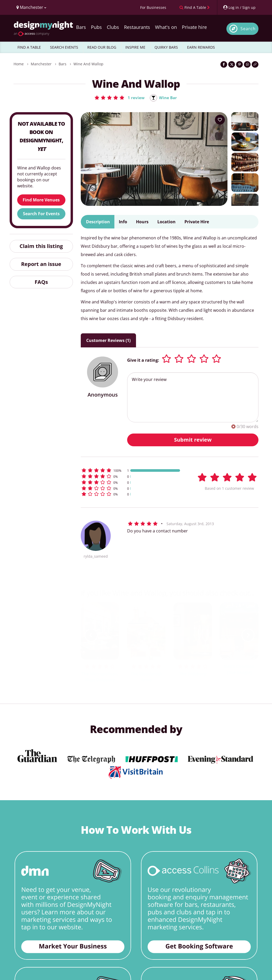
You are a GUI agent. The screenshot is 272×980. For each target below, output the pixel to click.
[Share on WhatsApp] (247, 64)
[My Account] (239, 7)
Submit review (193, 440)
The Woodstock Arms (146, 677)
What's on (166, 27)
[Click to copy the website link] (255, 64)
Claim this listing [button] (41, 246)
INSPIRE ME (135, 47)
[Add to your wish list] (220, 120)
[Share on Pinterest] (239, 64)
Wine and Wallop (88, 64)
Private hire (194, 27)
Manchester (41, 64)
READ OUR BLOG (102, 47)
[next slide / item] (248, 635)
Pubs (96, 27)
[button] (119, 98)
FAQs (41, 282)
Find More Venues (41, 200)
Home (19, 64)
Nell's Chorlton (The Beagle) (239, 670)
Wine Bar (168, 98)
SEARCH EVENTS (64, 47)
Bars (81, 27)
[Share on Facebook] (224, 64)
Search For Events (41, 214)
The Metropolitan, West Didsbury (100, 677)
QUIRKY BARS (166, 47)
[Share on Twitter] (232, 64)
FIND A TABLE (29, 47)
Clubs (113, 27)
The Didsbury (193, 674)
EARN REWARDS (201, 47)
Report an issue (41, 264)
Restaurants (137, 27)
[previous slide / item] (91, 635)
